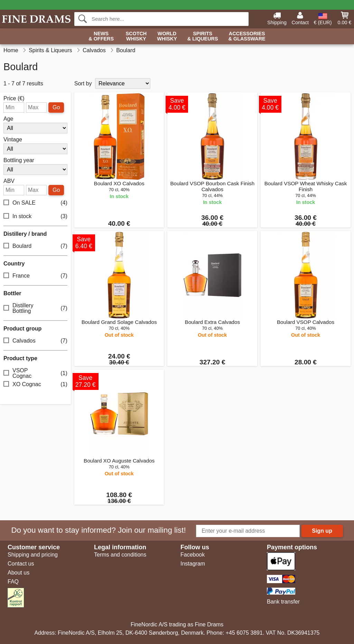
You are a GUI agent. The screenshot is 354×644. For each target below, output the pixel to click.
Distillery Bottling (35, 308)
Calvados (35, 341)
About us (18, 573)
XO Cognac (35, 385)
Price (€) (14, 99)
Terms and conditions (120, 555)
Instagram (193, 564)
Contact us (21, 564)
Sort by (83, 83)
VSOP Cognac (35, 373)
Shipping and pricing (33, 555)
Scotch (136, 36)
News (101, 36)
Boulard (35, 246)
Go (56, 107)
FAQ (13, 582)
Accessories (247, 36)
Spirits (203, 36)
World (167, 36)
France (35, 276)
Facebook (193, 555)
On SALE (35, 203)
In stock (35, 217)
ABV (9, 181)
